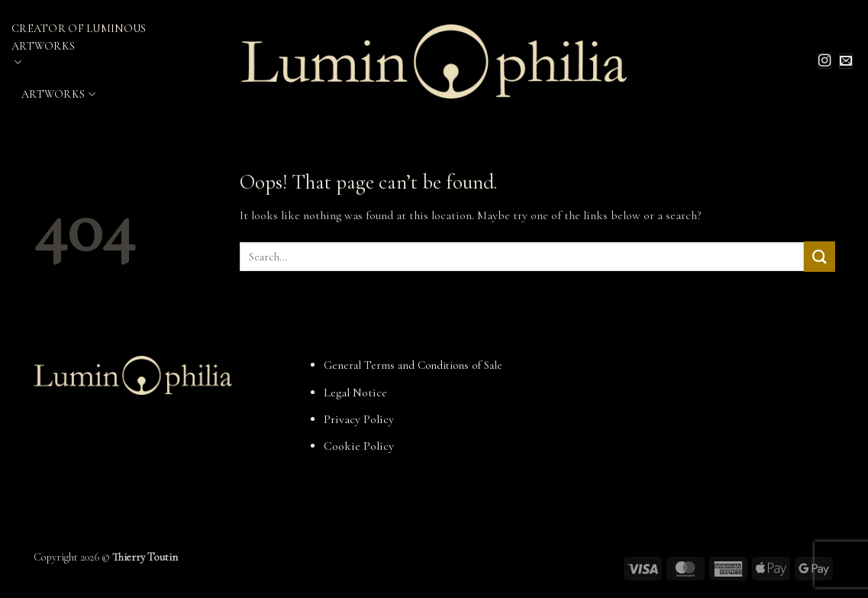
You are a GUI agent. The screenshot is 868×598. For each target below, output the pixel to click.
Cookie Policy (359, 446)
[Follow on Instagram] (824, 61)
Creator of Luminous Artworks (79, 46)
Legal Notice (355, 393)
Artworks (58, 94)
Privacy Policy (359, 419)
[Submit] (819, 256)
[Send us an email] (846, 61)
